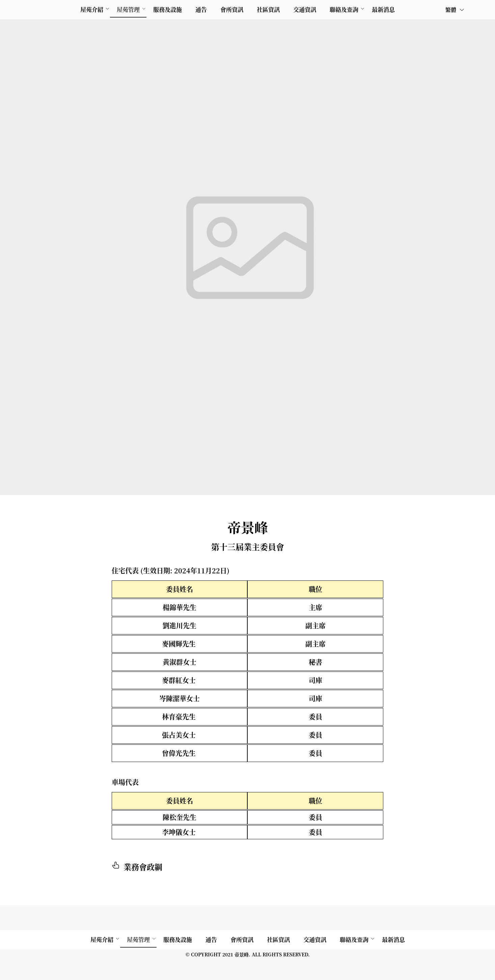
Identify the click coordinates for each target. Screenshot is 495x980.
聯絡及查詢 (344, 9)
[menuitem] (92, 10)
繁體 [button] (455, 10)
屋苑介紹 (92, 9)
